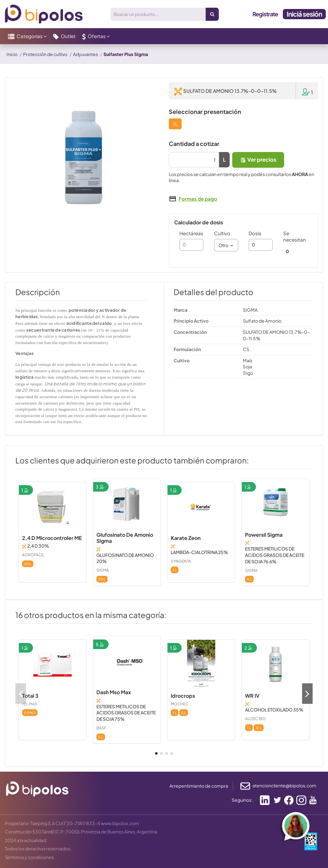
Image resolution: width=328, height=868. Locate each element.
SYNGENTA (181, 561)
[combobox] (226, 245)
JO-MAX (30, 704)
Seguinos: (242, 800)
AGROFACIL (33, 555)
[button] (27, 36)
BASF (101, 728)
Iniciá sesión (304, 14)
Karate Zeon (186, 538)
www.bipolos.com (120, 823)
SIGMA (103, 570)
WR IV (252, 696)
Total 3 (30, 696)
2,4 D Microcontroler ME (52, 538)
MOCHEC (180, 704)
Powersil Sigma (264, 535)
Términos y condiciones (29, 857)
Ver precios (258, 160)
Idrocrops (183, 696)
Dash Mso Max (114, 692)
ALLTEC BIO (255, 719)
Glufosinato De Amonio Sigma (125, 538)
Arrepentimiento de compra (199, 786)
